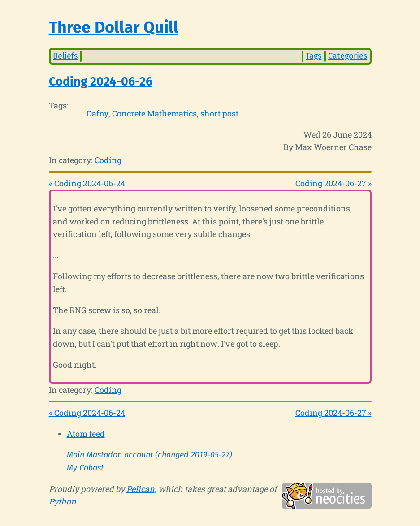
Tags (314, 56)
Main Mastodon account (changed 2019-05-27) (149, 455)
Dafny (97, 113)
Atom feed (86, 434)
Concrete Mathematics (154, 113)
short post (219, 113)
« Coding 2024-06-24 (87, 183)
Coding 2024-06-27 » (333, 183)
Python (63, 501)
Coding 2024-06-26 (101, 82)
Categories (348, 56)
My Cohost (85, 468)
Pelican (141, 489)
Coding (108, 160)
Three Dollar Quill (114, 27)
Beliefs (65, 56)
